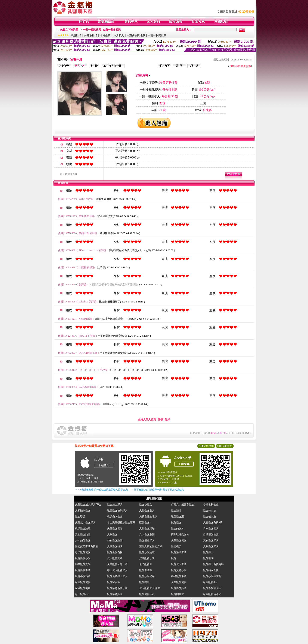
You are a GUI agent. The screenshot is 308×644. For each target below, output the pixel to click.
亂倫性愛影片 (83, 570)
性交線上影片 (115, 505)
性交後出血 (210, 516)
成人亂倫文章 (115, 558)
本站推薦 (105, 35)
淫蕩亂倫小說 (147, 558)
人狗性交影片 (211, 546)
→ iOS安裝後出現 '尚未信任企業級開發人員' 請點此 (101, 490)
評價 (160, 420)
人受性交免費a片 (213, 522)
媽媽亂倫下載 (179, 576)
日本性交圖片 (211, 528)
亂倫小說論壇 (147, 552)
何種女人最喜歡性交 (183, 505)
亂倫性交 (176, 522)
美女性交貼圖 (83, 534)
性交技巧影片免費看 (87, 546)
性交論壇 (176, 511)
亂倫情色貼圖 (115, 594)
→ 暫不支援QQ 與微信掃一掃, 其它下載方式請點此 (158, 490)
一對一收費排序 (157, 35)
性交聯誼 (80, 516)
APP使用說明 (206, 446)
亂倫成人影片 (179, 564)
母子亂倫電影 (83, 552)
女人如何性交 (83, 540)
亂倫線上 (208, 552)
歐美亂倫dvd (210, 582)
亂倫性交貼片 (179, 588)
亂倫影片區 (146, 570)
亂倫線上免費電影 (213, 564)
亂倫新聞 (208, 558)
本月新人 (119, 35)
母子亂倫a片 (82, 594)
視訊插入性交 (115, 516)
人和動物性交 (83, 511)
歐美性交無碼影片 (117, 511)
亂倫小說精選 (83, 576)
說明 (250, 66)
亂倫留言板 (114, 582)
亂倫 (175, 558)
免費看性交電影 (148, 516)
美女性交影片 (211, 540)
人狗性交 (112, 534)
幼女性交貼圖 (115, 540)
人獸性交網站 (147, 528)
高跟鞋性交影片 (180, 534)
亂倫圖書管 (178, 594)
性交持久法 (210, 511)
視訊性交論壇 (83, 528)
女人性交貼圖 (147, 534)
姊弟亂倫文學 (83, 564)
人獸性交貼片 (147, 511)
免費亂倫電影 (179, 582)
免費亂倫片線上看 (117, 564)
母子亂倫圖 (146, 564)
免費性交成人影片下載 (88, 505)
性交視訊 (176, 546)
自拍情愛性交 (211, 534)
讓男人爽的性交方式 (151, 546)
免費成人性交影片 (85, 522)
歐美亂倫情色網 (212, 594)
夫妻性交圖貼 (115, 528)
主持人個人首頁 (147, 420)
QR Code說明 (225, 446)
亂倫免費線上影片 (117, 576)
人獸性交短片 (115, 546)
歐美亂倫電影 (83, 582)
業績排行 (76, 35)
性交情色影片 (147, 540)
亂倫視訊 (144, 582)
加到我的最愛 (238, 66)
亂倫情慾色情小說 (117, 588)
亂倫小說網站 (147, 576)
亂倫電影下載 (147, 594)
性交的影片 (178, 528)
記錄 (167, 420)
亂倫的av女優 (211, 570)
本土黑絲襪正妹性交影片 (121, 522)
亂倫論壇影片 (179, 552)
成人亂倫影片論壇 (150, 588)
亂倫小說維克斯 (212, 576)
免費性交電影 (179, 540)
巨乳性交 (144, 522)
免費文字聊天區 (69, 30)
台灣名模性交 (211, 505)
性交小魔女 (146, 505)
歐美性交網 (178, 516)
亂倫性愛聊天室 (212, 588)
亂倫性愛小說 (83, 558)
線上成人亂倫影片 (117, 570)
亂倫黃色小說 (179, 570)
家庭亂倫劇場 (83, 588)
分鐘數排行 (91, 35)
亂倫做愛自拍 (115, 552)
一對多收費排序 (136, 35)
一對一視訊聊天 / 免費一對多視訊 (102, 30)
